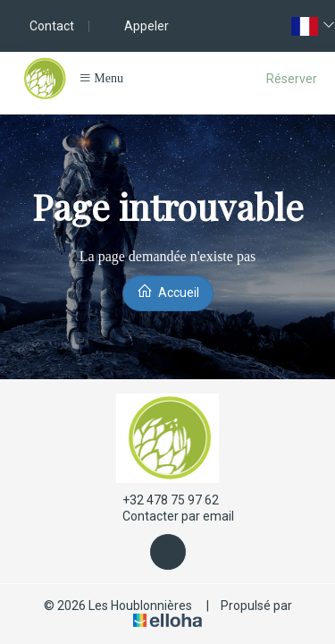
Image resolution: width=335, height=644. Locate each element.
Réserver (292, 79)
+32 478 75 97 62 (160, 500)
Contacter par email (168, 517)
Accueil (168, 291)
